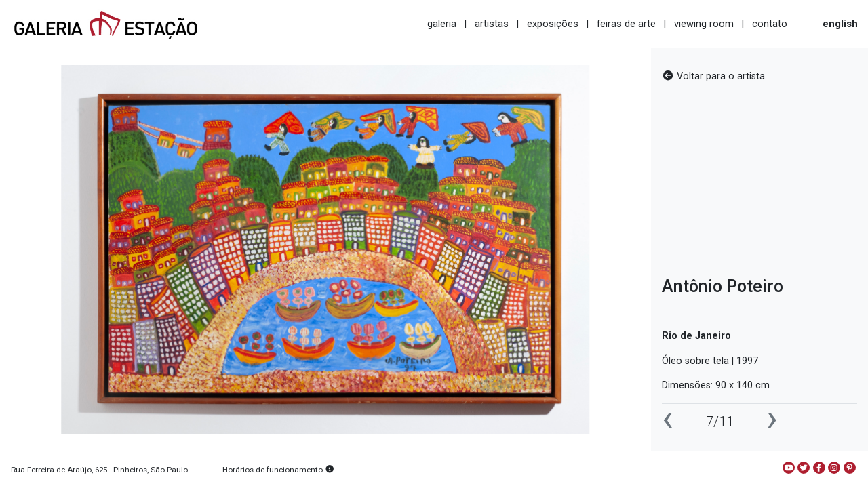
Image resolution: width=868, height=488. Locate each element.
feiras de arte (626, 24)
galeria (442, 24)
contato (770, 24)
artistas (492, 24)
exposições (553, 24)
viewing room (704, 24)
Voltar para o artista (713, 76)
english (840, 24)
